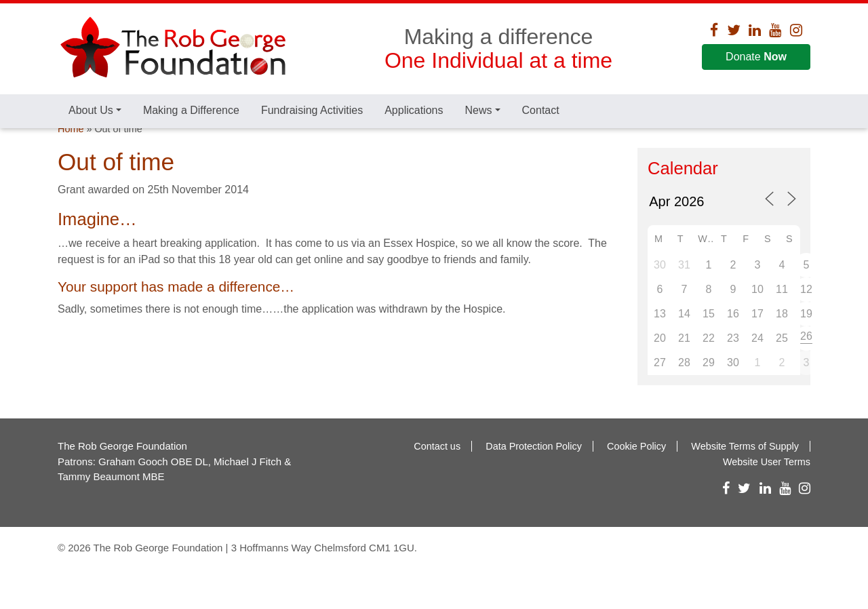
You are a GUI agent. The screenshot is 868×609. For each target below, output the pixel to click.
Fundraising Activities (312, 110)
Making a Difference (191, 110)
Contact (541, 110)
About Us (91, 110)
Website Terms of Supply (745, 475)
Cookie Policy (636, 475)
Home (71, 158)
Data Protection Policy (534, 475)
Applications (414, 110)
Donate (756, 57)
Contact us (437, 475)
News (478, 110)
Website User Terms (767, 490)
